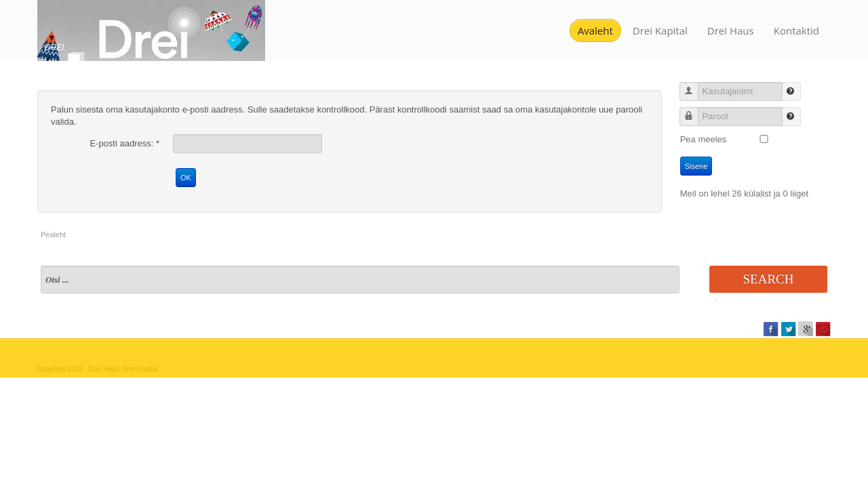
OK (186, 178)
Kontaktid (796, 30)
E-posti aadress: (124, 143)
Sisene (696, 166)
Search (769, 279)
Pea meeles (704, 139)
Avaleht (595, 30)
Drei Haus (731, 30)
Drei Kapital (660, 30)
